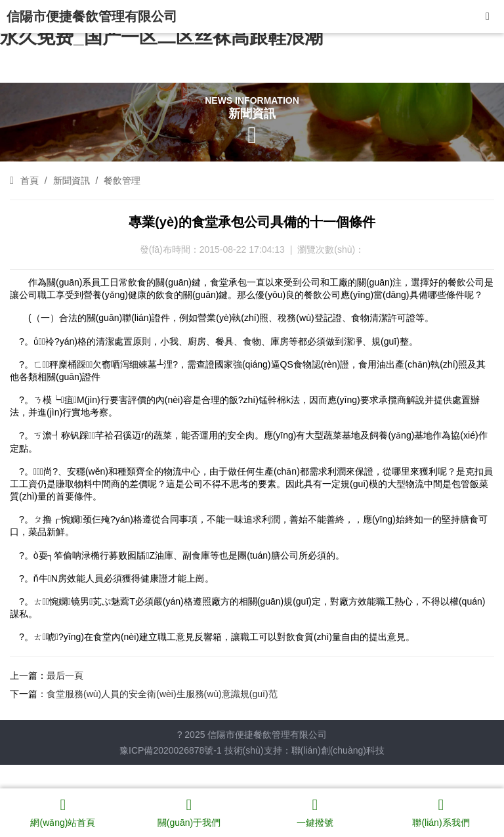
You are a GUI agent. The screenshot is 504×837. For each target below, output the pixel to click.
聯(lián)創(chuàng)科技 (338, 750)
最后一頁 (65, 676)
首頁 (30, 181)
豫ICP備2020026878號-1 (171, 750)
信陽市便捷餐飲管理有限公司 (92, 16)
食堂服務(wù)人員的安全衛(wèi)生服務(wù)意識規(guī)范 (162, 694)
